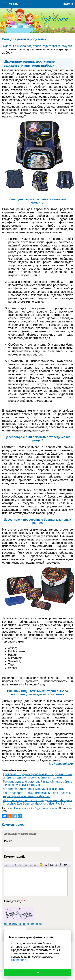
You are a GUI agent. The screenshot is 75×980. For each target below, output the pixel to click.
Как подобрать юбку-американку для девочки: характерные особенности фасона (37, 795)
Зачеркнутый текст (20, 865)
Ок (38, 973)
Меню (10, 4)
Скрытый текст (51, 865)
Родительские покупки (46, 808)
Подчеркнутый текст (16, 865)
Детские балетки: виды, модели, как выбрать (33, 789)
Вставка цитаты (56, 865)
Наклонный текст (11, 865)
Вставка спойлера (65, 865)
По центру (31, 865)
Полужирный (6, 865)
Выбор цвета (46, 865)
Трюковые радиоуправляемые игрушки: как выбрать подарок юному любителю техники (37, 776)
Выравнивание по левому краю (26, 865)
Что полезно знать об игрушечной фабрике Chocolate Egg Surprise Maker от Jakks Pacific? (37, 802)
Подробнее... (20, 960)
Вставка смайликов (41, 865)
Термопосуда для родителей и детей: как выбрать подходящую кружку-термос (37, 783)
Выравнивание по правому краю (35, 865)
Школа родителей (23, 808)
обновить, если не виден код (24, 924)
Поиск (68, 4)
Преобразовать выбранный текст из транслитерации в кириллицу (61, 865)
